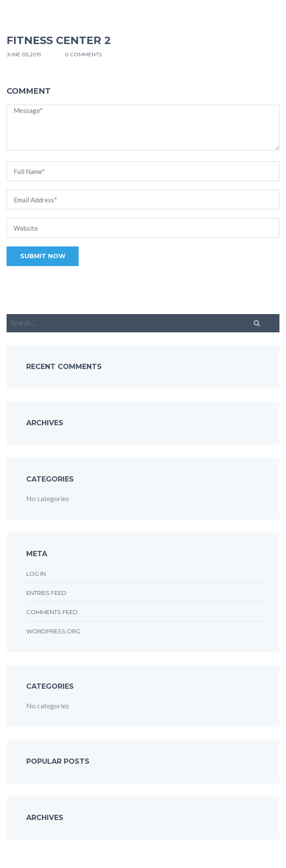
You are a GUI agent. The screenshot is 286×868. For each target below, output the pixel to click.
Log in (36, 574)
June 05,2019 (25, 54)
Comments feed (52, 612)
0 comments (83, 54)
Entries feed (46, 593)
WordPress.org (53, 631)
